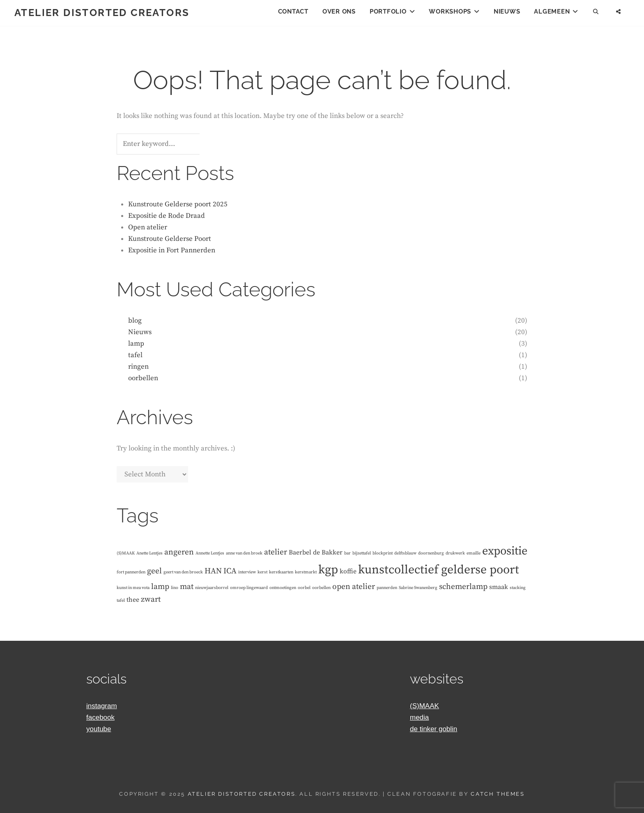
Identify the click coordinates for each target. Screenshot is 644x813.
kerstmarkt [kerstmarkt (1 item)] (306, 572)
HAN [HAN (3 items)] (213, 571)
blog (135, 321)
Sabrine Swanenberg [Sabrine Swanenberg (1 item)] (418, 588)
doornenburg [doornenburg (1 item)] (431, 553)
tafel (135, 355)
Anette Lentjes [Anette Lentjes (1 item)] (149, 553)
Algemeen (552, 12)
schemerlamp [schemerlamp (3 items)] (463, 587)
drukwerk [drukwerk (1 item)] (455, 553)
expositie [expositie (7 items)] (505, 551)
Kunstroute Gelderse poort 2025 (178, 204)
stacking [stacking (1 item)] (518, 588)
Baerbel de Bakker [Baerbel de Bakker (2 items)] (316, 552)
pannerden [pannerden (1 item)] (387, 588)
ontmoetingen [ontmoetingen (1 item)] (283, 588)
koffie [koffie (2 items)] (348, 571)
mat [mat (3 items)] (187, 587)
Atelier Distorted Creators (102, 13)
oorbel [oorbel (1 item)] (304, 588)
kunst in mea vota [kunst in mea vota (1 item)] (133, 588)
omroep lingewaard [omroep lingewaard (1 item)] (249, 588)
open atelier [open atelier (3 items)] (354, 587)
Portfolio (388, 12)
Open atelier (148, 227)
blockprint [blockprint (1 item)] (383, 553)
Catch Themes (498, 794)
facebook (100, 717)
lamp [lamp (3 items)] (160, 587)
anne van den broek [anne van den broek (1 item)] (244, 553)
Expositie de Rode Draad (167, 216)
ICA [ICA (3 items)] (230, 571)
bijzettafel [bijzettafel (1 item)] (362, 553)
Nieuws (507, 12)
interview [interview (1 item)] (247, 572)
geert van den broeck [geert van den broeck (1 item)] (183, 572)
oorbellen (143, 378)
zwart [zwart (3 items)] (151, 599)
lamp (136, 344)
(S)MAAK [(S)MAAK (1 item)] (126, 553)
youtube (99, 729)
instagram (102, 706)
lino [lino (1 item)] (175, 588)
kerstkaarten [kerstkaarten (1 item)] (281, 572)
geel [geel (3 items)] (154, 571)
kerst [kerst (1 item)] (262, 572)
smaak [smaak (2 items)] (499, 587)
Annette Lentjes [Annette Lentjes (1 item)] (210, 553)
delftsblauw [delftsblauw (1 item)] (405, 553)
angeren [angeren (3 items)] (179, 552)
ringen (138, 367)
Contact (293, 12)
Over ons (339, 12)
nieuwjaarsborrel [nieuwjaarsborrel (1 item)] (212, 588)
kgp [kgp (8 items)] (328, 570)
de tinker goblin (434, 729)
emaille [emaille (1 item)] (474, 553)
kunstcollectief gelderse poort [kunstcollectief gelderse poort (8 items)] (439, 570)
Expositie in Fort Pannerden (172, 250)
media (419, 717)
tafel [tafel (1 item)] (121, 601)
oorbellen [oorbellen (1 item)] (321, 588)
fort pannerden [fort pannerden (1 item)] (131, 572)
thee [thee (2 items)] (133, 600)
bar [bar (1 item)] (347, 553)
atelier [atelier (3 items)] (276, 552)
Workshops (450, 12)
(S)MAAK (424, 706)
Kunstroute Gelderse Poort (170, 239)
